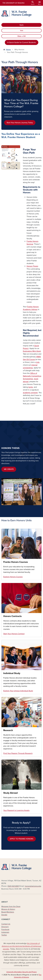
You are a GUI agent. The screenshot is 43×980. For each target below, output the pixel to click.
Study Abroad (10, 793)
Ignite (31, 387)
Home (8, 50)
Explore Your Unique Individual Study (18, 691)
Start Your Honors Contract (14, 634)
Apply (21, 25)
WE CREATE (9, 469)
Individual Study (12, 673)
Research (8, 730)
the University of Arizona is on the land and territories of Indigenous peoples (21, 946)
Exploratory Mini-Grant (32, 351)
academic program (30, 393)
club (38, 362)
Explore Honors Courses (13, 577)
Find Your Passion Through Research (18, 753)
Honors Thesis (32, 266)
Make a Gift (22, 36)
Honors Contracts (12, 616)
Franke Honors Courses (16, 562)
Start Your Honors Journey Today (20, 123)
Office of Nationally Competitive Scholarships (32, 376)
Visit (22, 31)
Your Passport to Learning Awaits (16, 810)
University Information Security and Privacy (22, 972)
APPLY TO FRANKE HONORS (21, 839)
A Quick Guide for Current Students (22, 42)
